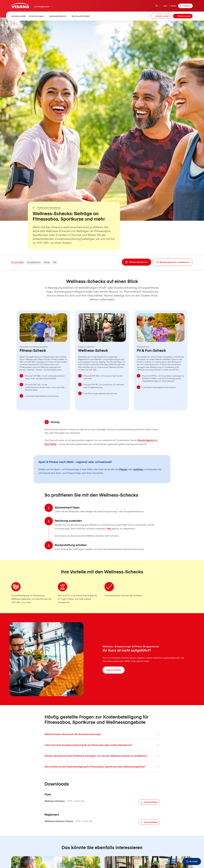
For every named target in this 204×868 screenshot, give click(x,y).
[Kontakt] (191, 861)
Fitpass (131, 479)
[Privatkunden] (20, 6)
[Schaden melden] (161, 16)
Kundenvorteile (19, 16)
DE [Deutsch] (157, 6)
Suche (172, 6)
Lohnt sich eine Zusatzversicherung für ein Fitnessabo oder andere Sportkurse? (102, 762)
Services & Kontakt (82, 16)
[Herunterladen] (148, 819)
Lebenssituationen (59, 16)
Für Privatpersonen (42, 7)
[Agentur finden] (114, 680)
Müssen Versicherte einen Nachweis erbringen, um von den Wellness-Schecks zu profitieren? (102, 772)
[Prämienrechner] (183, 16)
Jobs (165, 6)
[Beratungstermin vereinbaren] (171, 263)
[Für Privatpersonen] (34, 208)
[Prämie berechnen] (133, 263)
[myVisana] (185, 6)
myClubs (147, 479)
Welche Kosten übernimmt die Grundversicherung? (102, 751)
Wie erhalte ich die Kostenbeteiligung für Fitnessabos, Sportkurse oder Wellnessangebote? (102, 783)
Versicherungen (37, 16)
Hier (124, 545)
